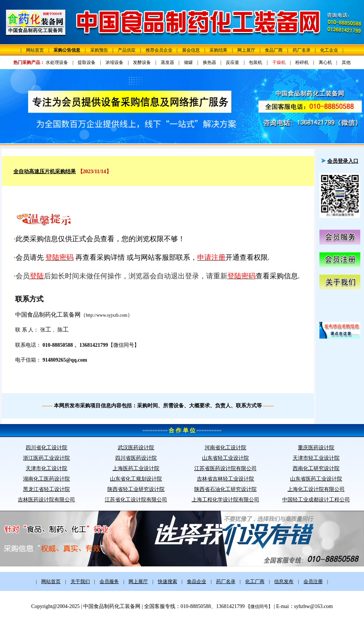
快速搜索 (168, 581)
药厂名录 (302, 50)
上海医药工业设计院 (136, 468)
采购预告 (99, 50)
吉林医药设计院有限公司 (46, 500)
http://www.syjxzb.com (107, 315)
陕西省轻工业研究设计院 (136, 489)
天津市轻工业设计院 (316, 458)
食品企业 (196, 581)
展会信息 (191, 50)
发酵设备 (142, 62)
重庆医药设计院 (316, 448)
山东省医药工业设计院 (316, 479)
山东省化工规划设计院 (136, 479)
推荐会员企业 (159, 50)
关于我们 (80, 581)
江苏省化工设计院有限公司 (136, 500)
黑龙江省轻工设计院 (46, 489)
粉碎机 (302, 62)
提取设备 (87, 62)
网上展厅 (246, 50)
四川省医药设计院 (136, 458)
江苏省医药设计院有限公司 (225, 468)
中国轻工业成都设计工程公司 (316, 500)
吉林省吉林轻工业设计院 (225, 479)
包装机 (256, 62)
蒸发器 (168, 62)
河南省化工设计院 (225, 448)
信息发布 (284, 581)
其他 (346, 62)
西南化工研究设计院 (316, 468)
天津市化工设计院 (46, 468)
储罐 (188, 62)
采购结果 (218, 50)
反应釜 (233, 62)
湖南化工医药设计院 (46, 479)
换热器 (209, 62)
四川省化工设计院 (46, 448)
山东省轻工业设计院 (225, 458)
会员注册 (313, 581)
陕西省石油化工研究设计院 (225, 489)
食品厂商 (274, 50)
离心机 (325, 62)
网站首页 (35, 50)
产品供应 (127, 50)
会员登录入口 (343, 161)
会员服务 (109, 581)
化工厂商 (255, 581)
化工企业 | (332, 50)
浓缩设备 (114, 62)
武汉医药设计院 (136, 448)
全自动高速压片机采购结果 (45, 172)
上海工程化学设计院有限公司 (225, 500)
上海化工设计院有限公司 (316, 489)
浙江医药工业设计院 (46, 458)
